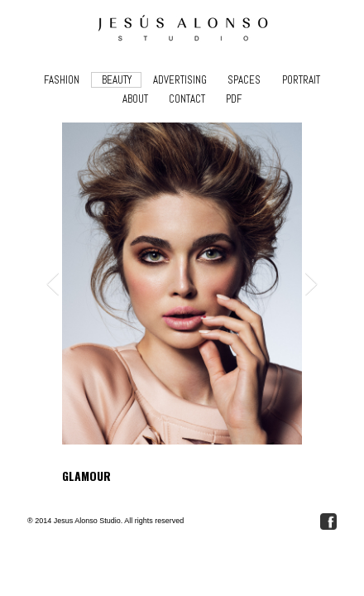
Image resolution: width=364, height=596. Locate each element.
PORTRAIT (301, 80)
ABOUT (135, 99)
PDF (234, 99)
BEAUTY (117, 80)
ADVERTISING (180, 80)
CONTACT (187, 99)
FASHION (62, 80)
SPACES (244, 80)
